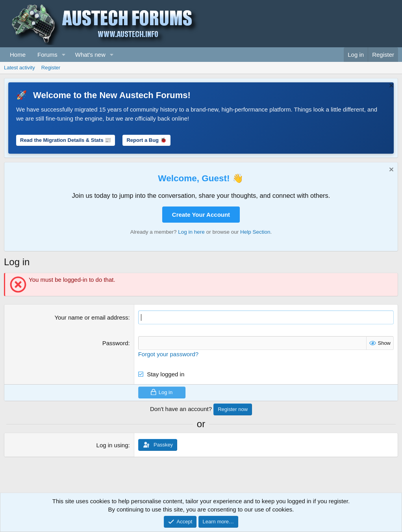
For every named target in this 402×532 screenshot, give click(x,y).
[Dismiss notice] (390, 86)
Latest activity (19, 68)
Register (51, 68)
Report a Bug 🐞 (146, 140)
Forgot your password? (168, 354)
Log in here (191, 232)
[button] (64, 55)
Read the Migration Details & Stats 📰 (66, 140)
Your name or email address (91, 317)
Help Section (255, 232)
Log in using (112, 445)
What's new (90, 55)
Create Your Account (201, 215)
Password (115, 343)
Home (18, 55)
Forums (47, 55)
